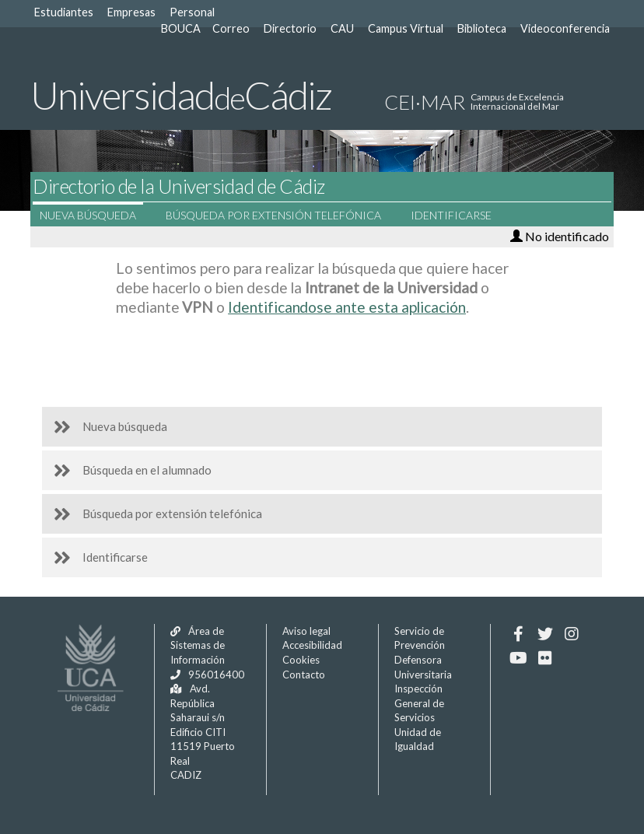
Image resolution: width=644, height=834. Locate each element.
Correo (231, 28)
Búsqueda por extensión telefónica (283, 215)
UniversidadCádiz (181, 95)
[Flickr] (545, 658)
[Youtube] (518, 658)
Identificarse (460, 215)
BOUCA (181, 28)
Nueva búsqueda (97, 215)
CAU (342, 28)
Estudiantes (64, 12)
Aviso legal (306, 631)
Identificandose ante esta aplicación (347, 307)
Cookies (301, 660)
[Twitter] (545, 634)
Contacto (304, 675)
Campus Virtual (406, 28)
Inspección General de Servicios (419, 703)
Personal (192, 12)
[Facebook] (518, 634)
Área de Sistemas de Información (198, 645)
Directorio (290, 28)
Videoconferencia (565, 28)
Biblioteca (482, 28)
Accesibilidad (312, 645)
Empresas (131, 12)
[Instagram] (571, 634)
